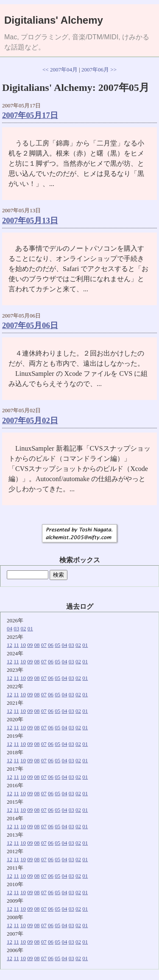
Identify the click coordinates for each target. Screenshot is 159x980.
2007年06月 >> (99, 70)
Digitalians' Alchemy (54, 20)
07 (44, 645)
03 (16, 628)
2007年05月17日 (30, 115)
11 (16, 645)
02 (24, 628)
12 (10, 645)
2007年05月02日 (30, 420)
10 (23, 645)
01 (30, 628)
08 (37, 645)
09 (30, 645)
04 (10, 628)
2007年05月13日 (30, 220)
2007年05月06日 (30, 325)
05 (57, 645)
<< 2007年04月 (60, 70)
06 (51, 645)
